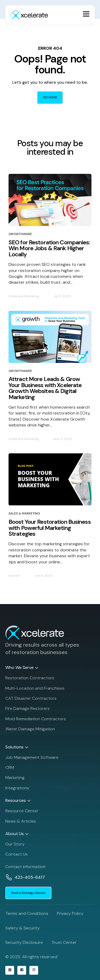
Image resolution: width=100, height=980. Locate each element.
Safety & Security (23, 928)
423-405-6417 (30, 879)
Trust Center (64, 942)
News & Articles (21, 822)
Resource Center (22, 812)
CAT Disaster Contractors (31, 700)
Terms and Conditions (27, 913)
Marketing (15, 779)
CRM (10, 769)
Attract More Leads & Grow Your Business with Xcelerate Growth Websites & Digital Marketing (45, 388)
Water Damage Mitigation (30, 730)
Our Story (15, 845)
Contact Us (17, 856)
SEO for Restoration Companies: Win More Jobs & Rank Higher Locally (49, 248)
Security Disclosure (24, 942)
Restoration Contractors (30, 679)
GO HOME (50, 97)
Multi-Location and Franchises (35, 690)
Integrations (17, 789)
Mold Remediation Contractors (36, 720)
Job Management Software (32, 759)
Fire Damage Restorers (27, 710)
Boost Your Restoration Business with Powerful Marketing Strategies (50, 528)
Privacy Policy (70, 913)
